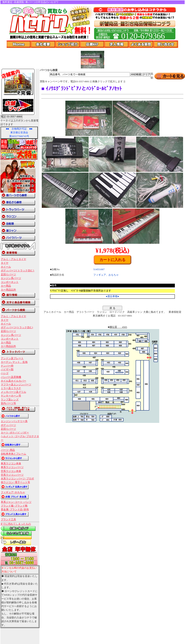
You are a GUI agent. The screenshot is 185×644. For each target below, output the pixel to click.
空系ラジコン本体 (11, 471)
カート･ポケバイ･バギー (15, 433)
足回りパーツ (8, 274)
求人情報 (117, 44)
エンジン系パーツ (11, 278)
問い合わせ (166, 44)
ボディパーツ (8, 425)
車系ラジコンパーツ (12, 467)
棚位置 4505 (118, 327)
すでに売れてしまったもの (16, 524)
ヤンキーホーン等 (11, 396)
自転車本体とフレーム (13, 454)
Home (19, 44)
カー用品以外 (8, 290)
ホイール (6, 267)
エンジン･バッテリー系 (14, 421)
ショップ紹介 (68, 44)
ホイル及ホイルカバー (13, 381)
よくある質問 (141, 44)
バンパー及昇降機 (11, 377)
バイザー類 (7, 370)
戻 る (112, 308)
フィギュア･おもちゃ (13, 492)
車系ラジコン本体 (11, 464)
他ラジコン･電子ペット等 (15, 482)
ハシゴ (5, 373)
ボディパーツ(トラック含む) (18, 271)
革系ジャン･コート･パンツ (16, 502)
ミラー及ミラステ (11, 388)
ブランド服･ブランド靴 (14, 506)
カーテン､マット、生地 (14, 362)
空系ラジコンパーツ (12, 475)
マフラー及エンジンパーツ (16, 385)
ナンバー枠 (7, 366)
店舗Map (92, 44)
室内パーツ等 (8, 403)
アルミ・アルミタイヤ (13, 259)
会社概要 (44, 44)
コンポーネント (10, 282)
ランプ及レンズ (10, 400)
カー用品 (6, 286)
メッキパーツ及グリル (13, 392)
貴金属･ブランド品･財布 (15, 509)
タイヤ (5, 263)
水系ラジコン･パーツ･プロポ (17, 479)
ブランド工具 (8, 519)
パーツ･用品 (8, 450)
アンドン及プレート (12, 358)
